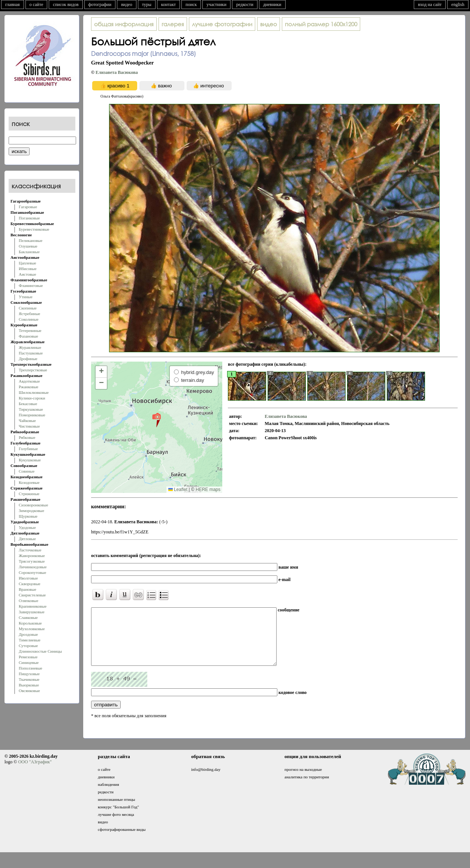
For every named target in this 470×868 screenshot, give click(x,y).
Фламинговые (31, 285)
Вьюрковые (29, 685)
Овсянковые (29, 691)
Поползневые (31, 668)
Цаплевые (27, 263)
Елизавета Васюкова (117, 72)
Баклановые (29, 252)
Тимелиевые (30, 640)
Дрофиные (28, 359)
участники (216, 5)
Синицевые (29, 662)
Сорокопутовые (32, 572)
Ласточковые (30, 550)
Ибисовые (28, 269)
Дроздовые (28, 634)
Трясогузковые (32, 561)
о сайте (37, 5)
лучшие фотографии (222, 24)
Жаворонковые (32, 556)
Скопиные (28, 308)
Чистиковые (29, 426)
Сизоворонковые (33, 505)
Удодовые (27, 527)
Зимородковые (31, 511)
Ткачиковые (29, 679)
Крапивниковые (33, 606)
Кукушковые (30, 460)
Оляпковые (28, 601)
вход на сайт (430, 5)
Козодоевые (29, 482)
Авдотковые (29, 381)
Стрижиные (29, 494)
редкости (245, 5)
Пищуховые (29, 674)
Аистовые (27, 274)
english (458, 5)
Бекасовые (28, 404)
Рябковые (27, 437)
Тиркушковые (31, 409)
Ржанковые (28, 387)
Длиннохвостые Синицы (40, 651)
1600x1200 (321, 24)
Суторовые (28, 646)
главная (13, 5)
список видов (66, 5)
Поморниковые (32, 415)
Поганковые (29, 218)
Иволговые (28, 578)
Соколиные (29, 319)
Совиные (27, 471)
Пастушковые (31, 353)
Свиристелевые (32, 595)
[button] (156, 420)
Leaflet (178, 490)
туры (147, 5)
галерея (173, 24)
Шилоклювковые (34, 392)
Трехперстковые (33, 370)
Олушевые (28, 246)
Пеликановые (31, 240)
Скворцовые (30, 584)
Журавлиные (30, 347)
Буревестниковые (34, 229)
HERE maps (208, 490)
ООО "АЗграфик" (35, 773)
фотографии (100, 5)
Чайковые (27, 420)
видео (127, 5)
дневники (272, 5)
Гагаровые (28, 207)
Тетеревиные (30, 330)
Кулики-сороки (32, 398)
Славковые (28, 617)
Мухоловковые (32, 629)
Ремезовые (28, 657)
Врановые (28, 589)
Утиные (26, 297)
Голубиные (28, 449)
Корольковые (30, 623)
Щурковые (28, 516)
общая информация (124, 24)
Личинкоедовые (33, 567)
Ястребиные (29, 314)
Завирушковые (32, 612)
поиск (191, 5)
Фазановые (28, 336)
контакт (168, 5)
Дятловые (27, 539)
